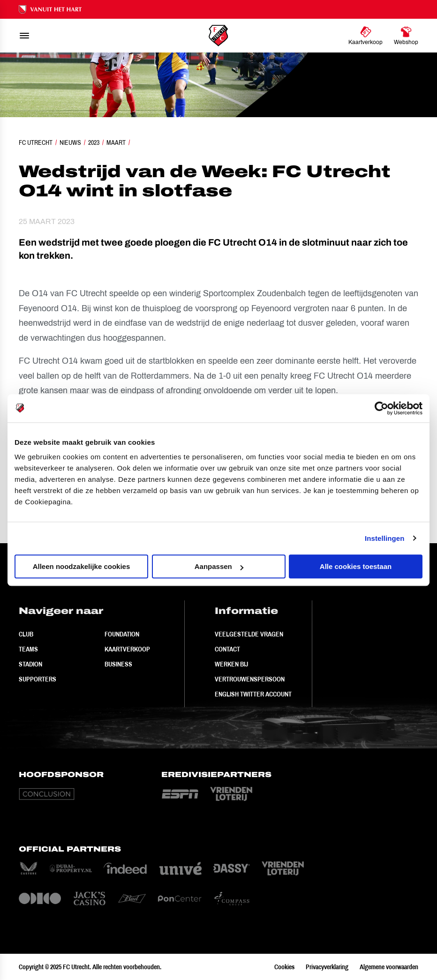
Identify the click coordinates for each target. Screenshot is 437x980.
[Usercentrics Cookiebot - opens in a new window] (381, 408)
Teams (28, 649)
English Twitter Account (253, 694)
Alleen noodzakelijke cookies (82, 566)
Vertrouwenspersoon (250, 679)
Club (26, 634)
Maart (116, 142)
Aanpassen (219, 566)
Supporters (38, 679)
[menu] (24, 36)
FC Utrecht (36, 142)
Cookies (284, 967)
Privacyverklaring (327, 967)
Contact (227, 649)
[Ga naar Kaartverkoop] (365, 36)
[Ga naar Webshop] (406, 36)
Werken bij (231, 664)
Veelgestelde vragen (249, 634)
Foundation (122, 634)
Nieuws (70, 142)
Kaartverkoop (127, 649)
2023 (94, 142)
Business (118, 664)
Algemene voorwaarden (389, 967)
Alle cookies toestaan (356, 566)
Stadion (30, 664)
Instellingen (385, 538)
